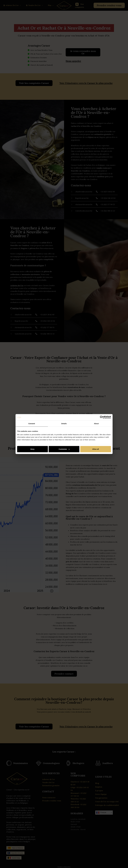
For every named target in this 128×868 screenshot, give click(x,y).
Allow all (96, 449)
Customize (64, 449)
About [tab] (96, 423)
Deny (33, 449)
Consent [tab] (32, 423)
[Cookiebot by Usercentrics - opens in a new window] (102, 417)
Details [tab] (64, 423)
